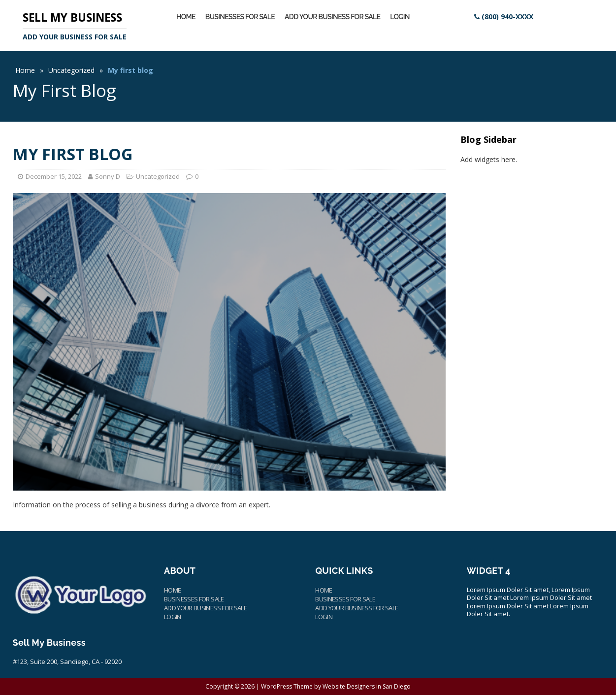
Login (400, 17)
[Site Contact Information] (504, 17)
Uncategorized (71, 70)
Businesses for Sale (240, 17)
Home (186, 17)
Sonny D (108, 176)
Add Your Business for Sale (332, 17)
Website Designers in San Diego (367, 686)
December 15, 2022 (54, 176)
